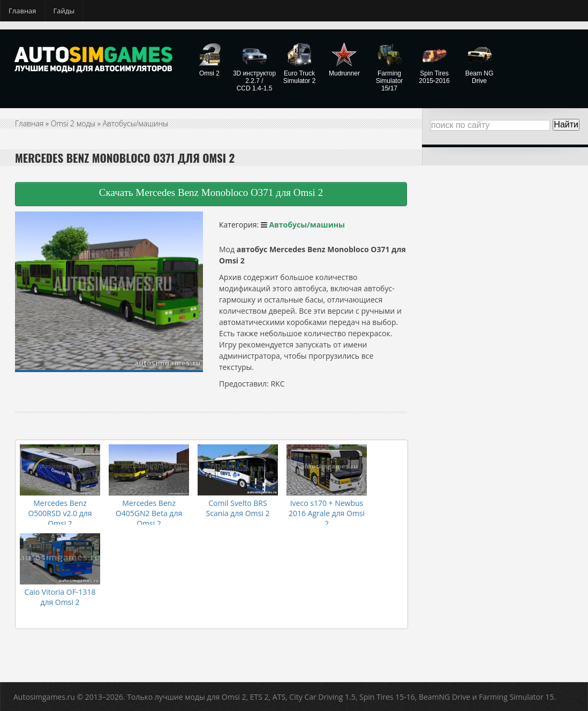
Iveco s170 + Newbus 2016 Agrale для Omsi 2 (327, 513)
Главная (22, 11)
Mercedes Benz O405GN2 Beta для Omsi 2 (149, 513)
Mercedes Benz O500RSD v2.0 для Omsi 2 (60, 513)
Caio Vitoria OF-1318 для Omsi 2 (60, 597)
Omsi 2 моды (73, 123)
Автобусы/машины (136, 123)
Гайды (64, 11)
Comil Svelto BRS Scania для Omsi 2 (238, 508)
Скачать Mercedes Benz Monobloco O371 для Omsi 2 (211, 192)
